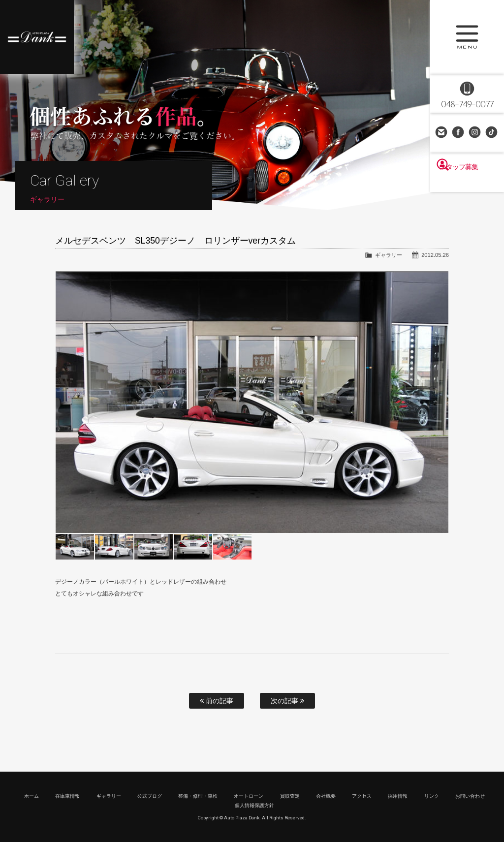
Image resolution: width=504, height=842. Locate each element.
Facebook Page (459, 133)
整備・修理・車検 (198, 796)
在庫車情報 (67, 796)
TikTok (492, 133)
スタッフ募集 (467, 183)
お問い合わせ (442, 133)
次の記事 (287, 701)
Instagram (475, 133)
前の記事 (217, 701)
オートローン (249, 796)
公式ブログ (150, 796)
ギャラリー (389, 255)
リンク (432, 796)
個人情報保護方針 (254, 805)
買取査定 (290, 796)
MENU (467, 37)
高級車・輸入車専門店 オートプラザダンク (37, 37)
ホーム (31, 796)
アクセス (362, 796)
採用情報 (398, 796)
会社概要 (326, 796)
